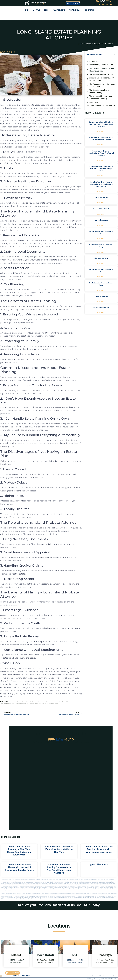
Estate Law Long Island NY (36, 894)
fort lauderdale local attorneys (76, 889)
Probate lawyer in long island (99, 898)
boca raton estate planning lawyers (56, 886)
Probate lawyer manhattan (15, 899)
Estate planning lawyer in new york (8, 896)
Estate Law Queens (45, 894)
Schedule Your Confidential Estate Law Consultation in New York (59, 849)
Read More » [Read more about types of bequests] (101, 203)
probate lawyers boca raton (13, 888)
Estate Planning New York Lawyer (7, 880)
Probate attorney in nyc (78, 898)
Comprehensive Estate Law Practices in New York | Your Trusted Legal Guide (101, 153)
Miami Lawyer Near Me (41, 880)
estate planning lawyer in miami (30, 889)
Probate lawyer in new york (110, 898)
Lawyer (40, 4)
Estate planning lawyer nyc (45, 896)
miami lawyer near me (109, 889)
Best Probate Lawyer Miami (37, 881)
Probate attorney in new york (68, 898)
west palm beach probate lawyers (93, 886)
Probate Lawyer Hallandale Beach (77, 880)
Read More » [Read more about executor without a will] (101, 214)
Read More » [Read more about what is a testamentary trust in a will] (101, 239)
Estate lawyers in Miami (41, 890)
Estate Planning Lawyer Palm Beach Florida (97, 881)
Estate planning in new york (47, 895)
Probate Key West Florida (51, 882)
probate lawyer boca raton (24, 888)
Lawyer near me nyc (96, 896)
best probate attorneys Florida (83, 888)
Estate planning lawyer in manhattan (108, 895)
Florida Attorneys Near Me (41, 882)
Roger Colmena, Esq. (101, 220)
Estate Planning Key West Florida (62, 882)
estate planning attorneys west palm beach (106, 885)
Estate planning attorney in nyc (101, 894)
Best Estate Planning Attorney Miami (63, 881)
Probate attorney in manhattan (56, 898)
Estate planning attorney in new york (87, 894)
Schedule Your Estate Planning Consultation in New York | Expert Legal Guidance (101, 184)
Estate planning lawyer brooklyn (67, 895)
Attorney (104, 976)
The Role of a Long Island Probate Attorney (99, 91)
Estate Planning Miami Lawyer (20, 880)
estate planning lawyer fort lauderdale (16, 889)
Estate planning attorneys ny (25, 895)
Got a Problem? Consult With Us (102, 106)
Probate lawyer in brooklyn (88, 898)
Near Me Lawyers (67, 880)
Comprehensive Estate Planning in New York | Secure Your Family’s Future (101, 169)
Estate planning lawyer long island (33, 896)
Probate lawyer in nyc (5, 899)
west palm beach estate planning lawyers (40, 886)
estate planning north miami (42, 889)
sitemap (90, 979)
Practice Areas (59, 10)
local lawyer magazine (98, 882)
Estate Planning (38, 2)
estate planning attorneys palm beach (59, 885)
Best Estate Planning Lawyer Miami (49, 881)
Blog (46, 10)
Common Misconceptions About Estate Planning (102, 79)
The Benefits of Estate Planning (101, 74)
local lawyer (83, 882)
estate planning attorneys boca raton (44, 885)
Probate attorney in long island (44, 898)
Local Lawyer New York (68, 894)
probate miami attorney (56, 884)
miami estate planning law (87, 889)
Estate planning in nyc (56, 895)
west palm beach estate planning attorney (24, 886)
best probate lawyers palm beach (107, 888)
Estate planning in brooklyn (36, 895)
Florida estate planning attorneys (54, 889)
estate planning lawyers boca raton (16, 885)
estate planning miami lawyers (33, 884)
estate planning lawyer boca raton (102, 884)
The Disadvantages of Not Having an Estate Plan (102, 85)
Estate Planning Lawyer (21, 976)
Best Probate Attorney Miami (26, 881)
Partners (115, 976)
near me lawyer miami (74, 884)
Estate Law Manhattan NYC (17, 894)
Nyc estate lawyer (9, 898)
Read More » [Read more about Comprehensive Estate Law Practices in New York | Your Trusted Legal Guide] (101, 160)
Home (26, 10)
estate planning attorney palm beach (74, 885)
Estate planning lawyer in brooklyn (80, 895)
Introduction (94, 61)
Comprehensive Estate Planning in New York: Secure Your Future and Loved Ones (101, 124)
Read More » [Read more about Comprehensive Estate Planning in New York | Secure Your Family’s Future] (101, 176)
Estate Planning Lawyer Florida (52, 880)
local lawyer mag (90, 882)
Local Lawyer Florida (32, 882)
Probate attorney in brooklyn (33, 898)
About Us (36, 10)
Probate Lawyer (32, 888)
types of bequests (101, 198)
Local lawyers (103, 896)
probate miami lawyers (65, 884)
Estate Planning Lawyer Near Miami (101, 880)
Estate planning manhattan (77, 896)
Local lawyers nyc (109, 896)
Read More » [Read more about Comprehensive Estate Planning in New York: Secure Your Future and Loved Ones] (101, 131)
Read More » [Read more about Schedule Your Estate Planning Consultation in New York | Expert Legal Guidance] (101, 192)
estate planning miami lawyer (21, 884)
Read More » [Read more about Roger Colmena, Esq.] (101, 225)
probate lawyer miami (83, 884)
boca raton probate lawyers (68, 886)
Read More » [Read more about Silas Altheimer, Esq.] (101, 264)
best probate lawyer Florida (95, 888)
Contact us (90, 10)
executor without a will (101, 209)
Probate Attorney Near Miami (15, 881)
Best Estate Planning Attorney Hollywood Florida (80, 881)
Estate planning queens (87, 896)
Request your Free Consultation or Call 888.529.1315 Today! (59, 905)
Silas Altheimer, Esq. (101, 258)
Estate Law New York (27, 894)
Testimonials (75, 10)
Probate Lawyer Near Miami (89, 880)
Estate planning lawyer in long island (94, 895)
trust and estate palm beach (23, 890)
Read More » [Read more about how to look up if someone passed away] (101, 252)
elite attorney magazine (11, 884)
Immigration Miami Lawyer (11, 882)
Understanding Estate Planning (101, 65)
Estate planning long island (67, 896)
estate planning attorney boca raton (30, 885)
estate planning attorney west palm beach (89, 885)
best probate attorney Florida (72, 888)
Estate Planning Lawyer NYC (31, 880)
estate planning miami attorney (45, 884)
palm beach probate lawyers (106, 886)
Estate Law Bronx (60, 894)
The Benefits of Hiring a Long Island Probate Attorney (100, 97)
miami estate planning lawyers (99, 889)
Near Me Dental (61, 880)
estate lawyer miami (92, 884)
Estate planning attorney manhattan (12, 895)
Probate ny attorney (24, 899)
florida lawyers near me (65, 889)
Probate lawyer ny (24, 898)
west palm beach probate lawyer (80, 886)
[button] (115, 54)
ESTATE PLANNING (8, 52)
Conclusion (93, 102)
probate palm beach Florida (12, 890)
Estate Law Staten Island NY (7, 894)
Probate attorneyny (16, 898)
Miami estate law (32, 890)
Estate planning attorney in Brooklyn (35, 899)
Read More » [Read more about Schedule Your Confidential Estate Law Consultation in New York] (101, 145)
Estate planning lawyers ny (56, 896)
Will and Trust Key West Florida (75, 882)
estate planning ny (77, 894)
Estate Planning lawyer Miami (22, 882)
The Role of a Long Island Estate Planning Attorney (102, 70)
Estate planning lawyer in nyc (21, 896)
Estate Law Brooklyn (53, 894)
